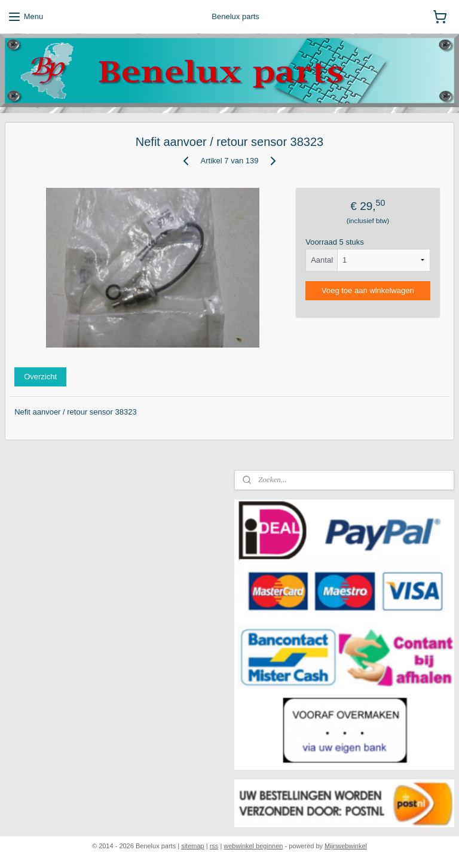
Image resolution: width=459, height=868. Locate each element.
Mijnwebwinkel (346, 846)
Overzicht (40, 377)
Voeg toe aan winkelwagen (368, 290)
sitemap (193, 846)
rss (214, 846)
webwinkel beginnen (253, 846)
